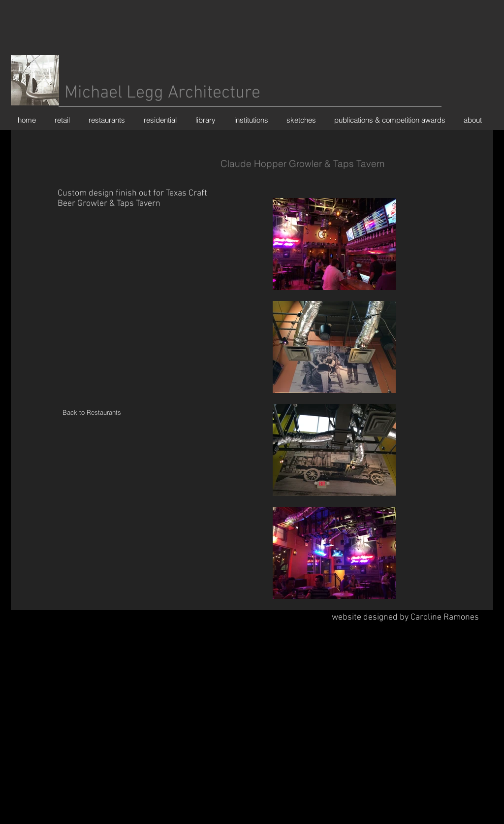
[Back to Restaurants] (92, 412)
